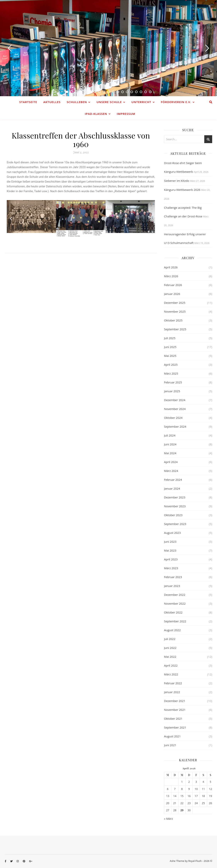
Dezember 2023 (175, 497)
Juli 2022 (170, 639)
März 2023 (171, 568)
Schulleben (77, 102)
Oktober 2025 (173, 320)
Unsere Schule (109, 102)
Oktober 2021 (173, 719)
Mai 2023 (170, 550)
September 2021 (175, 727)
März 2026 (171, 276)
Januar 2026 (172, 294)
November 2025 (175, 311)
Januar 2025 (172, 391)
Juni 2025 (170, 347)
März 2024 (171, 471)
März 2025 (171, 373)
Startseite (28, 102)
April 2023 (171, 559)
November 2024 (175, 409)
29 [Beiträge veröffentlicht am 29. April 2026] (182, 810)
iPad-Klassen (96, 114)
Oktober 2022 (173, 612)
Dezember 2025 (175, 303)
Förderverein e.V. (176, 102)
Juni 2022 (170, 648)
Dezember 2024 (175, 400)
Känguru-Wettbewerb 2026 (182, 190)
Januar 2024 (172, 488)
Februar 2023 (173, 577)
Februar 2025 (173, 382)
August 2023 (172, 533)
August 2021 (172, 736)
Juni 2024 (170, 444)
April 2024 (171, 462)
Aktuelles (52, 102)
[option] (108, 48)
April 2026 (171, 267)
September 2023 (175, 524)
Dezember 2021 (175, 701)
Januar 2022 (172, 692)
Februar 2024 (173, 480)
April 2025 (171, 365)
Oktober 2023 (173, 515)
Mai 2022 (170, 657)
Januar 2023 (172, 586)
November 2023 (175, 506)
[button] (11, 219)
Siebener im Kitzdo (177, 181)
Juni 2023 (170, 542)
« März (168, 819)
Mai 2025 (170, 356)
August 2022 (172, 630)
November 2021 (175, 710)
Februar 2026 (173, 285)
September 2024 (175, 426)
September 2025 (175, 329)
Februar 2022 (173, 683)
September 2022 (175, 621)
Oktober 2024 (173, 418)
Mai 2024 (170, 453)
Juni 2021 (170, 745)
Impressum (126, 114)
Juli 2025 (170, 338)
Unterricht (141, 102)
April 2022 (171, 665)
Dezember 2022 (175, 595)
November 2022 (175, 603)
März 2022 (171, 674)
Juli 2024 (170, 435)
